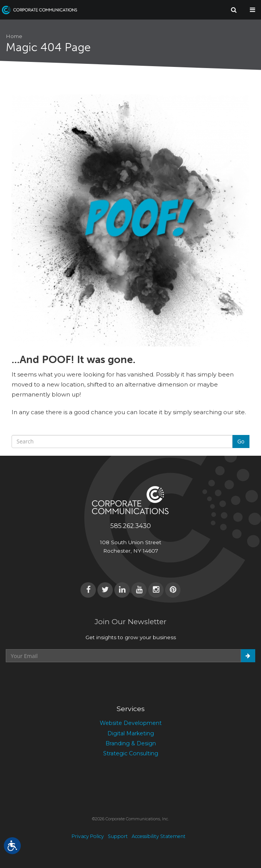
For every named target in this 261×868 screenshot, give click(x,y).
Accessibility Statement (159, 836)
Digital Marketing (131, 733)
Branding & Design (131, 743)
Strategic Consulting (131, 753)
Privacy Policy (88, 836)
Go (241, 441)
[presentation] (64, 681)
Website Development (131, 723)
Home (14, 36)
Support (118, 836)
